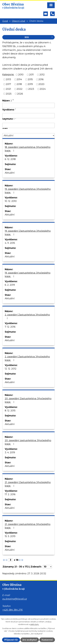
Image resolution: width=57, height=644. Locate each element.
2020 (41, 84)
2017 (8, 84)
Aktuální (10, 173)
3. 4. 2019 (10, 452)
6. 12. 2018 (10, 159)
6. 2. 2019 (10, 285)
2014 (19, 79)
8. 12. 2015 (10, 411)
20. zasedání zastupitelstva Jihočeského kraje (28, 442)
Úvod (5, 21)
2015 (30, 79)
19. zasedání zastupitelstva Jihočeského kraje (28, 275)
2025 (9, 94)
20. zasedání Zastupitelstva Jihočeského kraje (28, 400)
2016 (41, 79)
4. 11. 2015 (10, 243)
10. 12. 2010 (11, 201)
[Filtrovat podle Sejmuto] (29, 125)
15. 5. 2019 (10, 536)
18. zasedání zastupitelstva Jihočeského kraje (28, 149)
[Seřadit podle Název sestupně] (13, 100)
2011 (31, 75)
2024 (43, 89)
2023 (31, 89)
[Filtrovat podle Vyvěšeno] (29, 116)
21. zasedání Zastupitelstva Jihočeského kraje (28, 484)
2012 (42, 75)
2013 (8, 79)
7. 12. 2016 (10, 327)
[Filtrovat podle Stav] (29, 136)
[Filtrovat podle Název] (29, 105)
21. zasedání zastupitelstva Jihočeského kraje (28, 526)
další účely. (35, 624)
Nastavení (47, 640)
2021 (8, 89)
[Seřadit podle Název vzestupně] (13, 99)
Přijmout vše (11, 640)
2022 (20, 89)
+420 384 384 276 (12, 610)
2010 (21, 75)
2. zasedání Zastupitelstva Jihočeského (27, 316)
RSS (39, 37)
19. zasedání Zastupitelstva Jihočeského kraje (28, 191)
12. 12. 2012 (11, 369)
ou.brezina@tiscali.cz (15, 599)
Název (7, 101)
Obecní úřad (19, 21)
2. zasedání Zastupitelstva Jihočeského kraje (27, 358)
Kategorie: (8, 74)
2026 (20, 94)
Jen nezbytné (30, 640)
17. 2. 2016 (10, 494)
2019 (30, 84)
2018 (19, 84)
